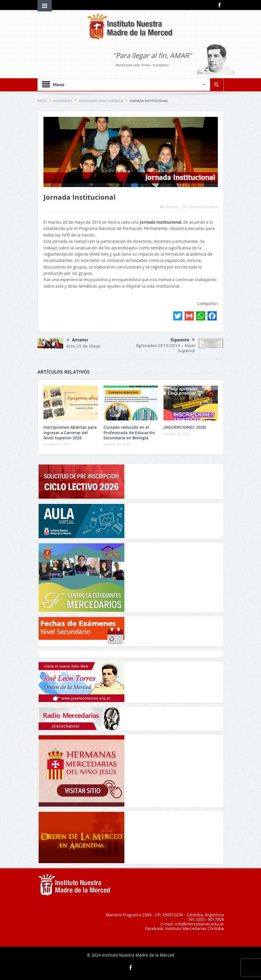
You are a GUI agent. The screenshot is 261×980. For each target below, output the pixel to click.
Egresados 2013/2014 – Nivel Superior (166, 348)
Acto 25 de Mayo (83, 346)
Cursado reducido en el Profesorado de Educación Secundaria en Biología (129, 432)
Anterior (77, 340)
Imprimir (169, 207)
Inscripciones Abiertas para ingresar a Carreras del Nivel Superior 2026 (70, 432)
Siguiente (183, 340)
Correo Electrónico (200, 207)
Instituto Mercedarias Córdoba (195, 928)
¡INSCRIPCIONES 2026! (185, 427)
